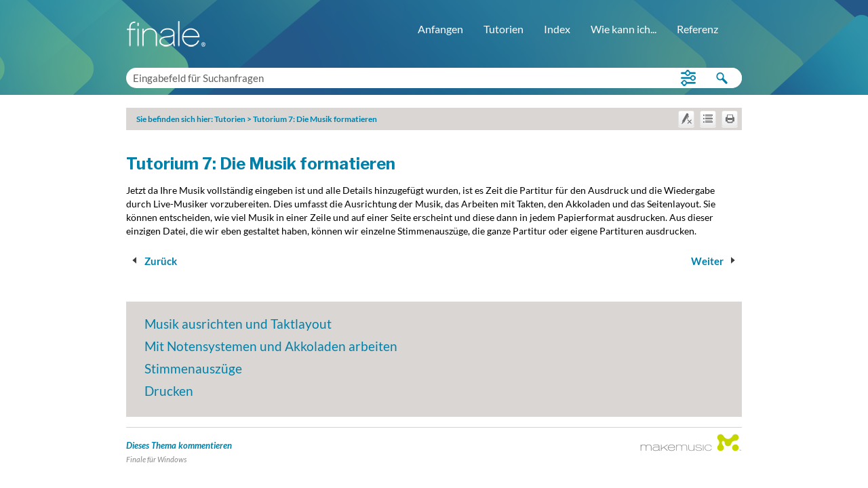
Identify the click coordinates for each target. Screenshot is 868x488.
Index (557, 29)
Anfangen (440, 29)
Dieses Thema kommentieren (179, 445)
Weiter (715, 261)
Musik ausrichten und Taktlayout (238, 324)
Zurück (153, 261)
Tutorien (504, 29)
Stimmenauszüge (193, 368)
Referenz (697, 29)
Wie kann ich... (624, 29)
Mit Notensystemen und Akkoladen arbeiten (271, 346)
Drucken (169, 391)
